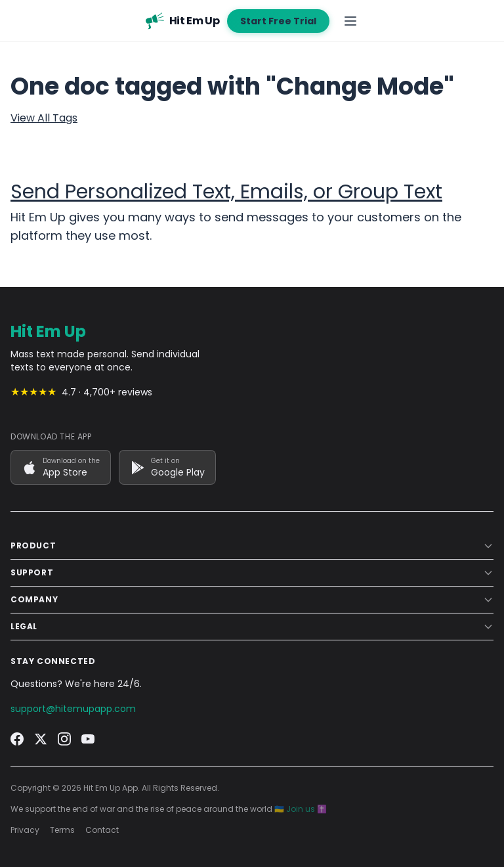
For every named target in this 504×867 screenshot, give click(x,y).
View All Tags (44, 118)
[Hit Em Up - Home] (182, 21)
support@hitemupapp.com (73, 709)
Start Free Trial (278, 21)
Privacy (25, 830)
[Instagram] (64, 739)
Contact (102, 830)
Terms (62, 830)
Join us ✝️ (306, 809)
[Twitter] (41, 739)
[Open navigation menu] (350, 21)
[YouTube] (88, 739)
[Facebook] (17, 739)
